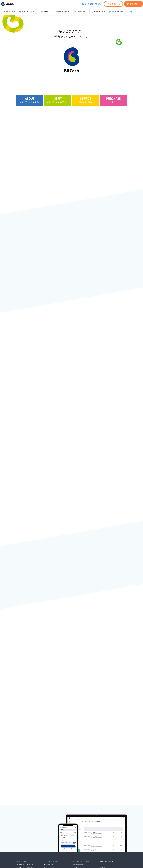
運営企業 (102, 805)
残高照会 (46, 813)
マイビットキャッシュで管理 (52, 819)
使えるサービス (63, 12)
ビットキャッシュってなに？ (24, 801)
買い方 (45, 12)
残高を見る (80, 12)
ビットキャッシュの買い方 (24, 804)
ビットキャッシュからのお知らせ (82, 813)
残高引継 (46, 816)
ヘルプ (134, 12)
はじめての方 (9, 12)
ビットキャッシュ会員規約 (44, 845)
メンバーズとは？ (27, 12)
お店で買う (19, 819)
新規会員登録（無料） (78, 801)
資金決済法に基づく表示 (43, 842)
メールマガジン (48, 831)
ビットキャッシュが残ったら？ (25, 810)
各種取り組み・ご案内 (62, 845)
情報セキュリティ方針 (77, 842)
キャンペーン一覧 (116, 12)
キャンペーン (48, 828)
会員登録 (132, 4)
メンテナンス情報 (77, 816)
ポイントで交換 (20, 825)
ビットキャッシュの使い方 (24, 807)
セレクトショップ (49, 804)
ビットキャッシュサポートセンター (82, 828)
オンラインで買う (21, 822)
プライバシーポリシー (61, 842)
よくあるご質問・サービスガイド (82, 826)
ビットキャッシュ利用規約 (95, 842)
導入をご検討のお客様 (91, 4)
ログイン (112, 4)
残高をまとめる (98, 12)
